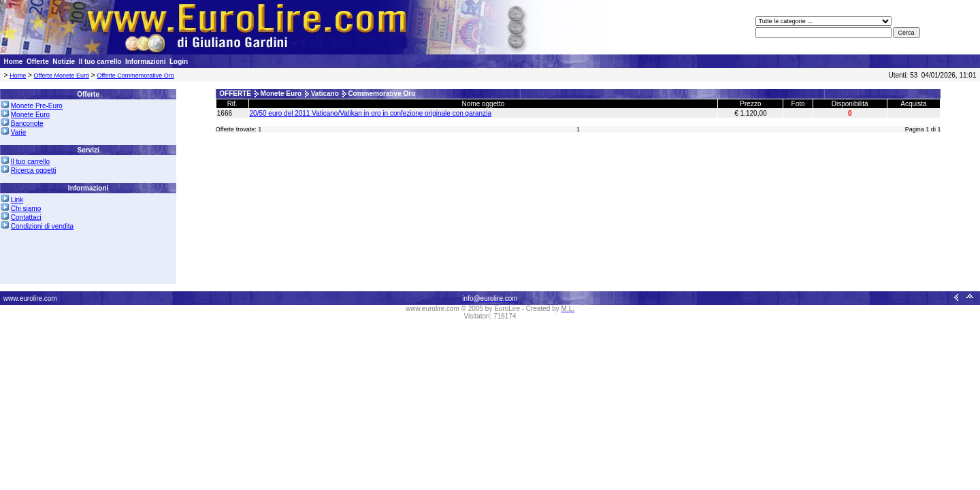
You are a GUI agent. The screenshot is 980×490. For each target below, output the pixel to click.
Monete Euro (30, 115)
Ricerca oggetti (34, 170)
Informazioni (145, 62)
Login (179, 62)
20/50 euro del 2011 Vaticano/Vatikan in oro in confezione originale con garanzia (371, 113)
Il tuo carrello (100, 62)
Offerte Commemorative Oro (135, 76)
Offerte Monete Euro (62, 76)
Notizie (64, 62)
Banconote (27, 124)
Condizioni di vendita (42, 226)
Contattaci (26, 217)
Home (14, 62)
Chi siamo (26, 209)
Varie (19, 132)
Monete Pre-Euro (37, 106)
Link (17, 200)
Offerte (38, 62)
